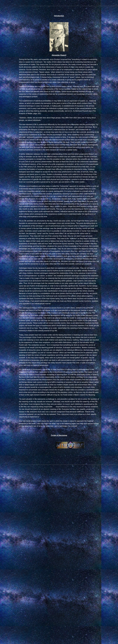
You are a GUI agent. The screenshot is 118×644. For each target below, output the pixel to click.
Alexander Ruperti (59, 55)
